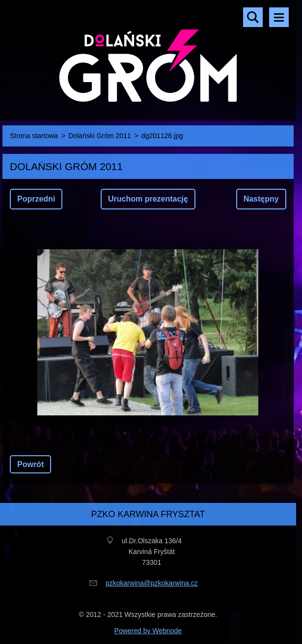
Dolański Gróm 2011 (100, 136)
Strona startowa (34, 136)
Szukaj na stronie (253, 17)
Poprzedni (36, 199)
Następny (261, 199)
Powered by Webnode (148, 631)
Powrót (30, 464)
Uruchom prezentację (148, 199)
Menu (279, 17)
